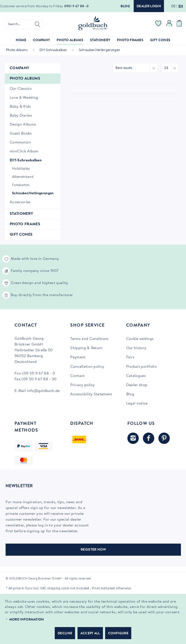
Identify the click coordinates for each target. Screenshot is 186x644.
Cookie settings (140, 339)
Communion (20, 142)
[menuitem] (24, 24)
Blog (125, 7)
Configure (118, 634)
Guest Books (21, 134)
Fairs (130, 357)
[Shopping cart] (180, 24)
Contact (77, 376)
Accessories (20, 202)
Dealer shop (137, 385)
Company (19, 68)
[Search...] (24, 24)
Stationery (21, 214)
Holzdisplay (21, 169)
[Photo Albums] (70, 41)
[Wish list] (158, 24)
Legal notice (137, 404)
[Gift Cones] (160, 41)
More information (27, 620)
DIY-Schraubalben (26, 160)
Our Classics (21, 89)
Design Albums (23, 125)
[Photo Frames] (130, 41)
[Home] (21, 41)
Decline (65, 634)
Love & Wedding (24, 98)
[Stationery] (100, 41)
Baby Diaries (21, 116)
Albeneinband (23, 177)
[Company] (41, 41)
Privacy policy (82, 385)
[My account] (169, 24)
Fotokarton (21, 185)
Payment (78, 357)
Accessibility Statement (91, 394)
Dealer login (149, 7)
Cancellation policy (87, 367)
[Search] (37, 24)
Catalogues (136, 376)
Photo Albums (25, 79)
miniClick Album (24, 151)
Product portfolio (141, 367)
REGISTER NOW (93, 550)
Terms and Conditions (89, 339)
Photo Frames (25, 224)
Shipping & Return (86, 348)
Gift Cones (21, 235)
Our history (136, 348)
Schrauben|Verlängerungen (33, 194)
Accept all (90, 634)
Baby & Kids (20, 107)
